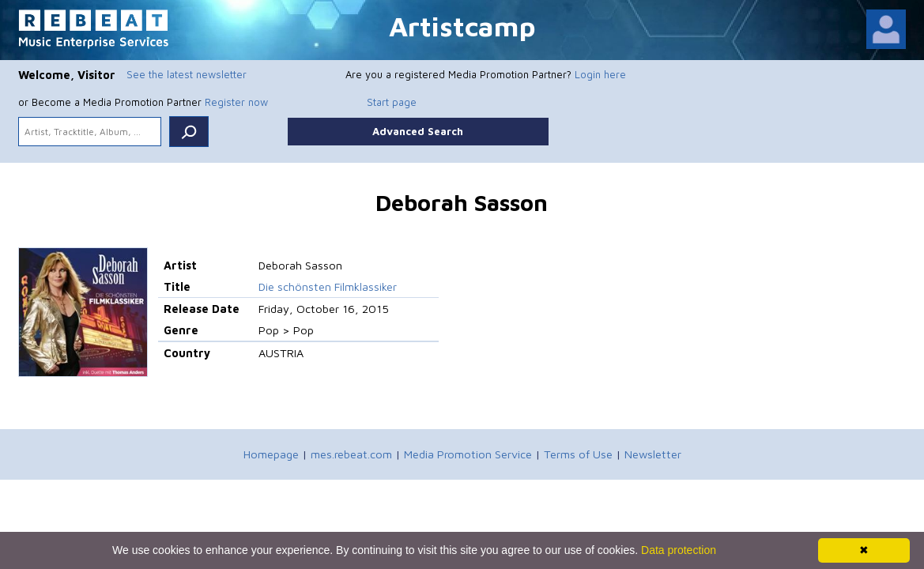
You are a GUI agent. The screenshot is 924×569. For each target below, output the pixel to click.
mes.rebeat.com (351, 454)
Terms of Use (578, 454)
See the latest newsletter (187, 74)
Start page (392, 102)
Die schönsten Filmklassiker (328, 286)
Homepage (271, 454)
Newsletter (653, 454)
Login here (600, 74)
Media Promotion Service (468, 454)
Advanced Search (418, 131)
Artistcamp (462, 26)
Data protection (679, 550)
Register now (236, 102)
